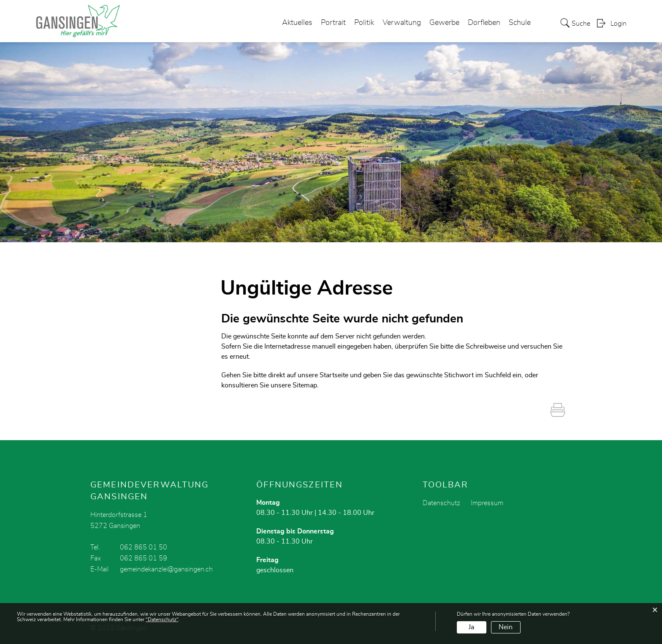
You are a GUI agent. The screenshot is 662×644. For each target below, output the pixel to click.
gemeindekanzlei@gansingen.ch (166, 569)
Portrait (333, 23)
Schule (520, 23)
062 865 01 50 (144, 547)
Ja (471, 627)
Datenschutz (441, 503)
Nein (506, 627)
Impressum (487, 503)
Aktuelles (297, 23)
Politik (364, 23)
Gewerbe (444, 23)
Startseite (334, 375)
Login (619, 24)
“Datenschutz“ (162, 620)
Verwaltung (402, 23)
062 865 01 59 (144, 558)
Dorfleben (484, 23)
